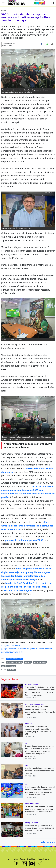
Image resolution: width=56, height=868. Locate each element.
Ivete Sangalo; (23, 569)
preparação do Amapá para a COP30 (24, 540)
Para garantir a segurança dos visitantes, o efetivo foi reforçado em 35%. (27, 526)
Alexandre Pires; (40, 569)
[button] (2, 3)
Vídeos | (41, 859)
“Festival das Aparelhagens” (18, 590)
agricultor (28, 662)
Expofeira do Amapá (9, 666)
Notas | (29, 859)
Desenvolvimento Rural (15, 659)
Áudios (47, 859)
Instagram (6, 646)
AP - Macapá (11, 670)
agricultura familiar (40, 662)
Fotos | (35, 859)
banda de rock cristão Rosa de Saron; (28, 587)
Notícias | (17, 859)
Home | (10, 859)
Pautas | (23, 859)
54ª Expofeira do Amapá (14, 662)
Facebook (16, 646)
